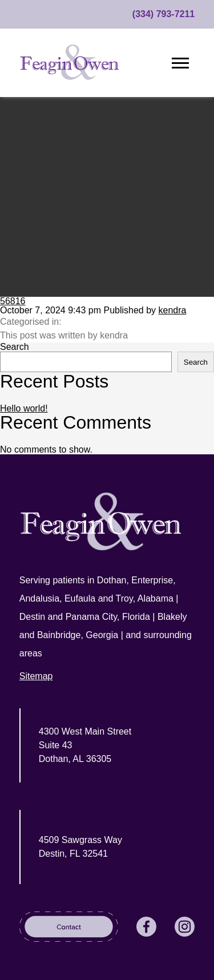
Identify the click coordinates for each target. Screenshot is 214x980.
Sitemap (36, 676)
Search (15, 347)
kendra (173, 310)
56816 (13, 301)
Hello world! (24, 408)
